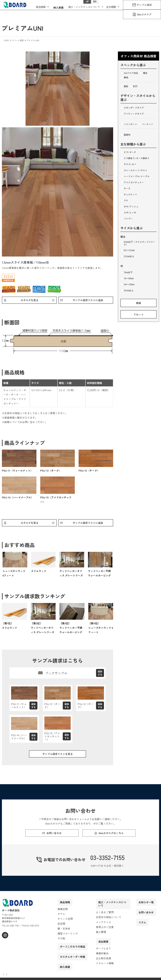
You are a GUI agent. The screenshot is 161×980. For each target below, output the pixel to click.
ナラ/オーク (128, 152)
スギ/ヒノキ (128, 213)
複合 (143, 73)
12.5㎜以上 (127, 256)
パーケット (146, 124)
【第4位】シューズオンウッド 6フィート (101, 629)
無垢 (124, 78)
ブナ (124, 201)
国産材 (125, 135)
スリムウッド (39, 572)
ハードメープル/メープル (135, 176)
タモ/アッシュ (129, 207)
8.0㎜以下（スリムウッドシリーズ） (138, 243)
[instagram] (5, 943)
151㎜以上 (127, 291)
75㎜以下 (127, 272)
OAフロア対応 (129, 73)
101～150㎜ (127, 284)
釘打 (134, 86)
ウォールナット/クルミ (134, 170)
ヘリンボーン (129, 124)
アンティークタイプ (132, 114)
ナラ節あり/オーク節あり (135, 158)
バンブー (127, 219)
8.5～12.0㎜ (127, 250)
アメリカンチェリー (132, 182)
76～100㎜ (127, 278)
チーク (125, 188)
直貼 (124, 86)
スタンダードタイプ (132, 108)
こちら (41, 414)
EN (92, 7)
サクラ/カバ (128, 164)
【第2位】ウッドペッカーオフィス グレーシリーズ (42, 629)
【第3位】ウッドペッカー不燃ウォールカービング (71, 629)
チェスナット (129, 195)
